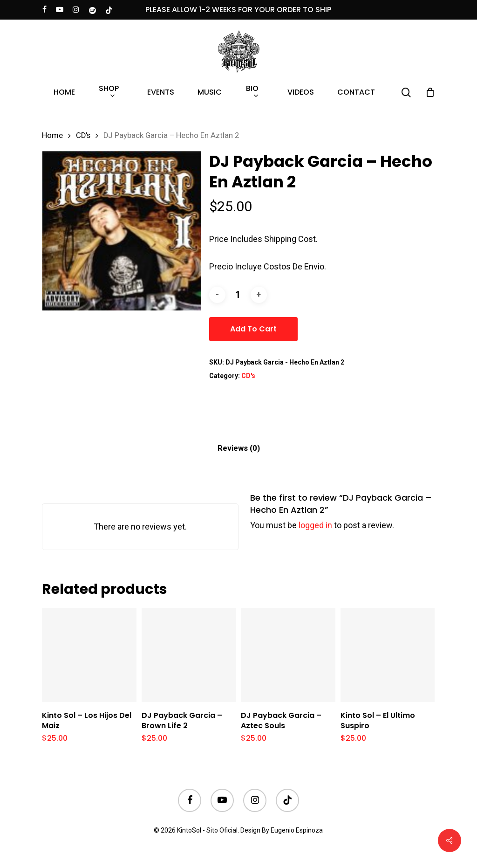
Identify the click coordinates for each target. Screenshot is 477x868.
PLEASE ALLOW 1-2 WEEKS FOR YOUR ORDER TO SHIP (238, 10)
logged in (315, 525)
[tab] (239, 448)
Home (52, 135)
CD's (83, 135)
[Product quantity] (238, 295)
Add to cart (253, 329)
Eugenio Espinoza (297, 830)
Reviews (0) (239, 448)
